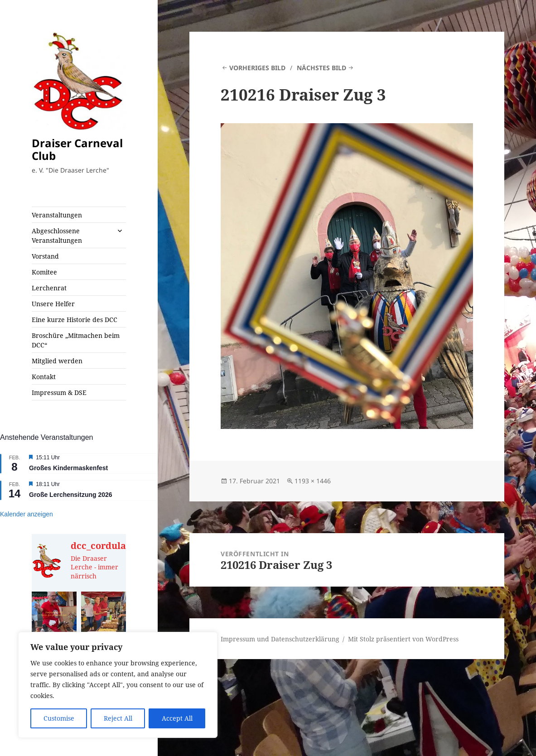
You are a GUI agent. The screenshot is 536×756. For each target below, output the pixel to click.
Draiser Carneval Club (77, 149)
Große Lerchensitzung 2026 (71, 495)
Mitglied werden (57, 361)
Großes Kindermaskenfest (68, 468)
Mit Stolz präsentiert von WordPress (403, 639)
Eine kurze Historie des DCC (75, 320)
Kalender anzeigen (27, 514)
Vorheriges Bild (257, 68)
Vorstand (45, 256)
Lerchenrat (49, 288)
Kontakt (44, 377)
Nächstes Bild (321, 68)
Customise (59, 718)
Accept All (177, 718)
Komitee (44, 272)
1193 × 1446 (313, 481)
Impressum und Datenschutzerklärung (280, 639)
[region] (118, 685)
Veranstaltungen (57, 215)
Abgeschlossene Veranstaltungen (57, 236)
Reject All (118, 718)
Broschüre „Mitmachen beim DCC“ (76, 340)
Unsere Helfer (53, 304)
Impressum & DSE (59, 392)
